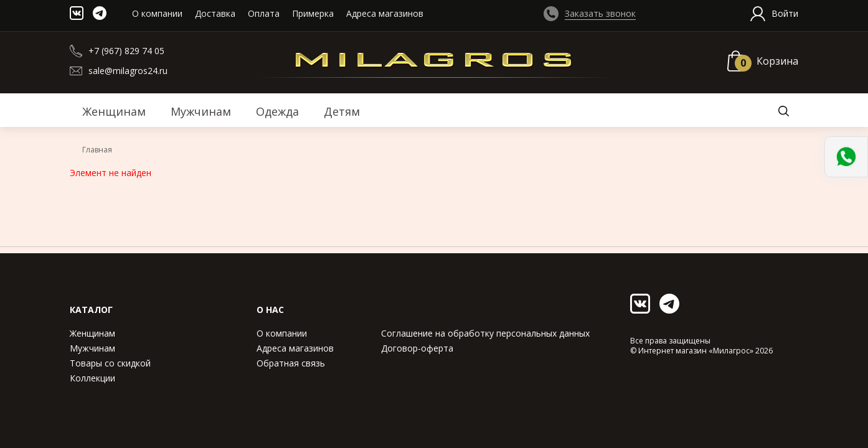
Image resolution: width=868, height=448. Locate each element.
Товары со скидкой (110, 363)
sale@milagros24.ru (128, 71)
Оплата (264, 13)
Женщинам (92, 333)
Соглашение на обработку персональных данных (485, 333)
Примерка (313, 13)
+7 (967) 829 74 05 (126, 51)
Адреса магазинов (385, 13)
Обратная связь (291, 363)
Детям (342, 111)
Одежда (277, 111)
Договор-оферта (417, 348)
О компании (157, 13)
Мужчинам (92, 348)
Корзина (777, 61)
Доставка (215, 13)
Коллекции (92, 378)
